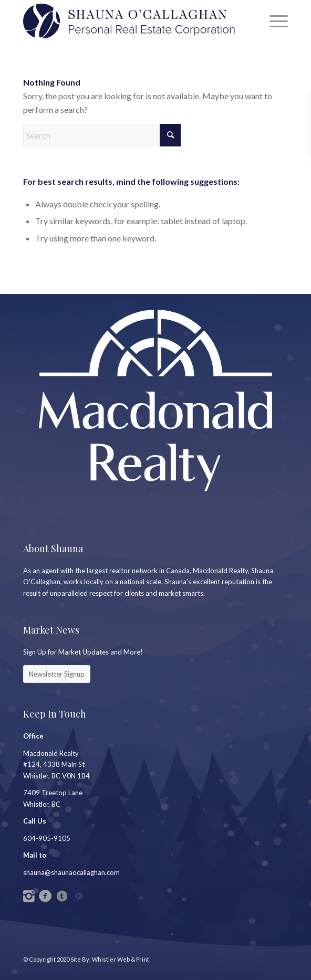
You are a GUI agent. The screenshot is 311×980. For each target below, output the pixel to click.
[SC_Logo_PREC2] (129, 21)
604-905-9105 (47, 838)
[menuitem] (273, 21)
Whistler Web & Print (121, 959)
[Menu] (273, 21)
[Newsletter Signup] (57, 674)
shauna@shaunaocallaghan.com (71, 872)
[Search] (102, 135)
